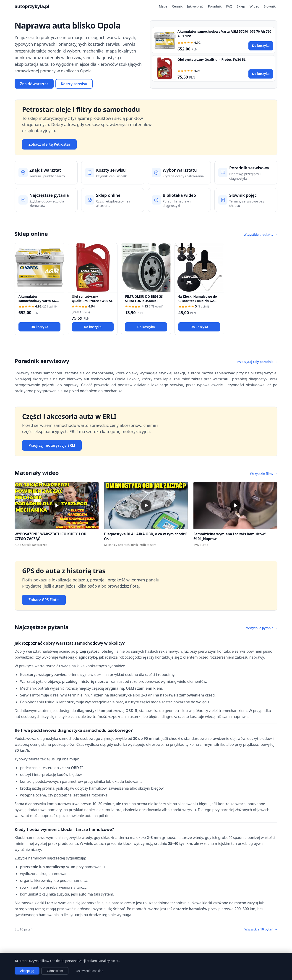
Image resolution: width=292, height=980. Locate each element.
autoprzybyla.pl (32, 6)
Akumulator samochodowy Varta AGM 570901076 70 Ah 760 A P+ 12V (39, 303)
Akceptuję (27, 971)
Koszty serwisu (74, 84)
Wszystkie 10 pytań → (261, 929)
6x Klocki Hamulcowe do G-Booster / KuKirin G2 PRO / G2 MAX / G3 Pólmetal (198, 303)
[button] (57, 505)
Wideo (254, 6)
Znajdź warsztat (34, 84)
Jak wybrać (195, 6)
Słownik (270, 6)
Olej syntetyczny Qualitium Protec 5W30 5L (211, 59)
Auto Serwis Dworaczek (31, 545)
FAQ (229, 6)
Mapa (163, 6)
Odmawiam (55, 971)
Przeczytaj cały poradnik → (257, 362)
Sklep (241, 6)
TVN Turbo (201, 545)
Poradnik (215, 6)
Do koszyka (261, 46)
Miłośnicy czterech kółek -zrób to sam (130, 545)
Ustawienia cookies (89, 971)
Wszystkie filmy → (264, 474)
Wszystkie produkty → (261, 235)
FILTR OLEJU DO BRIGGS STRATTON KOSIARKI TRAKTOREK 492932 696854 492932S (144, 303)
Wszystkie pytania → (262, 628)
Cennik (177, 6)
